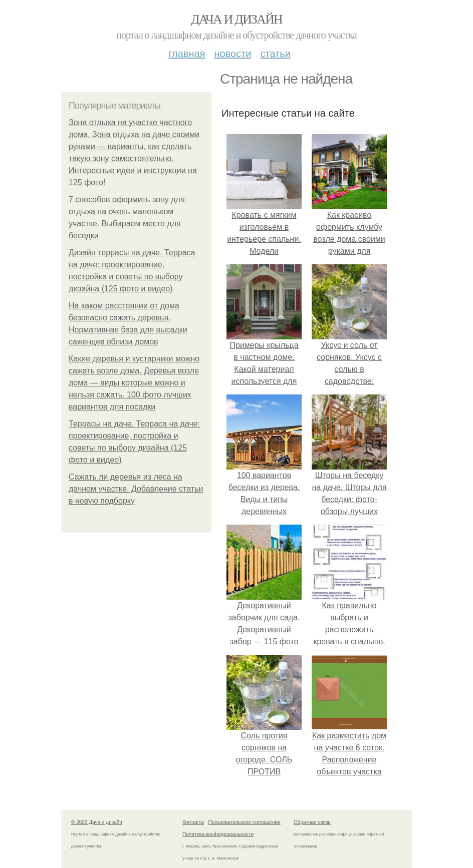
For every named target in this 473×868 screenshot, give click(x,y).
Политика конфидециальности (218, 834)
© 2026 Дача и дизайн (97, 822)
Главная (187, 54)
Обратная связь (312, 822)
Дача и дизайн (237, 19)
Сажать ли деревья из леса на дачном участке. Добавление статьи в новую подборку (136, 489)
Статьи (275, 54)
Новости (232, 54)
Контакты (193, 822)
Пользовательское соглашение (245, 822)
